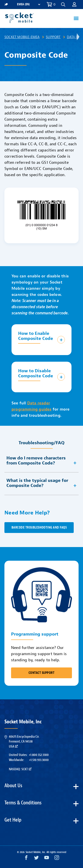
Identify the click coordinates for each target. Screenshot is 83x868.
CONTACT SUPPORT (41, 673)
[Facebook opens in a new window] (26, 859)
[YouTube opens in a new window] (47, 859)
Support (53, 37)
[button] (63, 5)
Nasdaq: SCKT (20, 769)
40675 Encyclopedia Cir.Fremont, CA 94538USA (24, 742)
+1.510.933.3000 (39, 760)
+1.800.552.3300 (39, 755)
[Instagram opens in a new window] (57, 859)
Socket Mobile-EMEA (22, 37)
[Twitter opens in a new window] (36, 859)
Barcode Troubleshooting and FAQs (39, 528)
